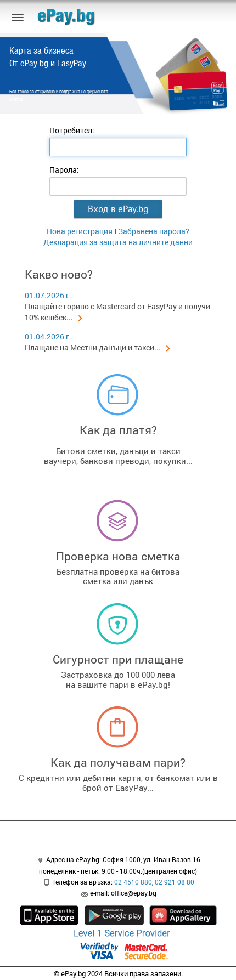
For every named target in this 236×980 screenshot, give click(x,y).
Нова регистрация (80, 231)
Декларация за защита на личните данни (118, 242)
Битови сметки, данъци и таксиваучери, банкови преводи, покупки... (118, 456)
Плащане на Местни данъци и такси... (97, 347)
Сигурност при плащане (118, 659)
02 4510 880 (133, 882)
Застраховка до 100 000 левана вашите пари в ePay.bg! (118, 679)
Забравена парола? (154, 231)
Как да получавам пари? (118, 762)
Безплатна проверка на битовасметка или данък (118, 576)
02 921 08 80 (175, 882)
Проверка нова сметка (118, 556)
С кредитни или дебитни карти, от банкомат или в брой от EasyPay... (118, 783)
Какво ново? (59, 274)
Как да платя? (118, 430)
